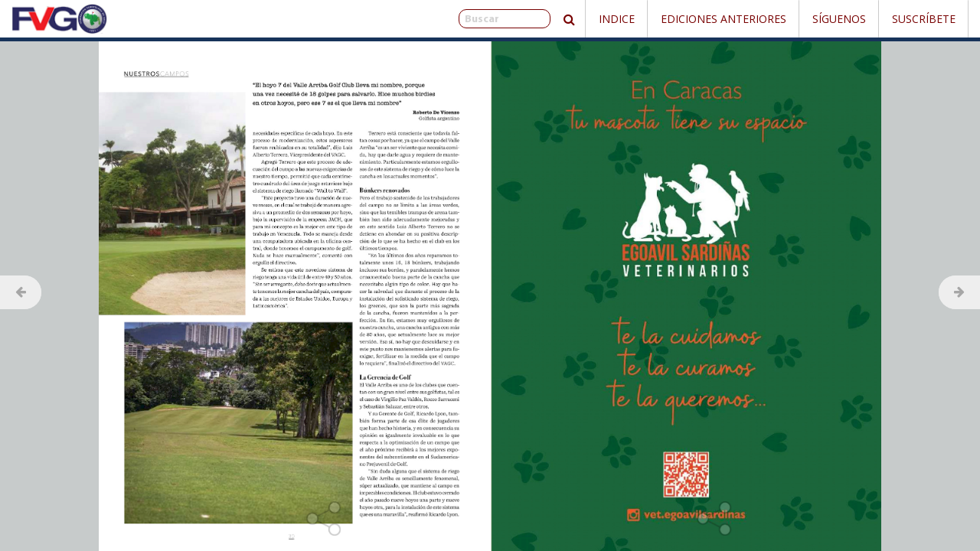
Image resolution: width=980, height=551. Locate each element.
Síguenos (839, 19)
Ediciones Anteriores (724, 19)
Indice (617, 19)
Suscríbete (924, 19)
